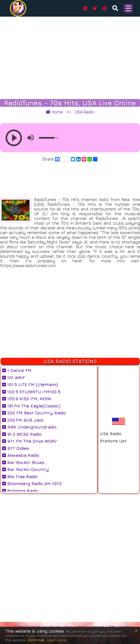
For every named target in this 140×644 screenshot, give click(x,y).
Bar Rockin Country (26, 469)
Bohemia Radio (20, 491)
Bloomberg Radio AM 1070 (32, 484)
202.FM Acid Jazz (23, 420)
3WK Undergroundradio (29, 427)
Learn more (57, 640)
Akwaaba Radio (21, 455)
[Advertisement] (70, 55)
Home (54, 112)
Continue (36, 640)
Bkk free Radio (20, 477)
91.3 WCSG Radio (22, 434)
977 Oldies (16, 448)
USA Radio (84, 112)
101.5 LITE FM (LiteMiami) (30, 385)
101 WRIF (14, 378)
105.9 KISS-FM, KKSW (27, 399)
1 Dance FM (17, 370)
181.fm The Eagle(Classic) (31, 406)
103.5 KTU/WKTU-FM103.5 (31, 392)
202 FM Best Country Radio (34, 413)
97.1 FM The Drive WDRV (30, 441)
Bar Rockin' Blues (23, 462)
